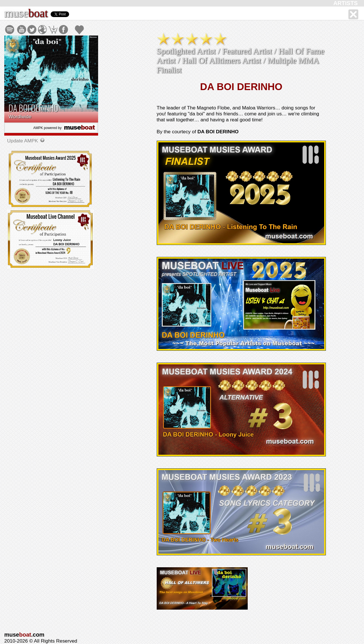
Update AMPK (23, 141)
